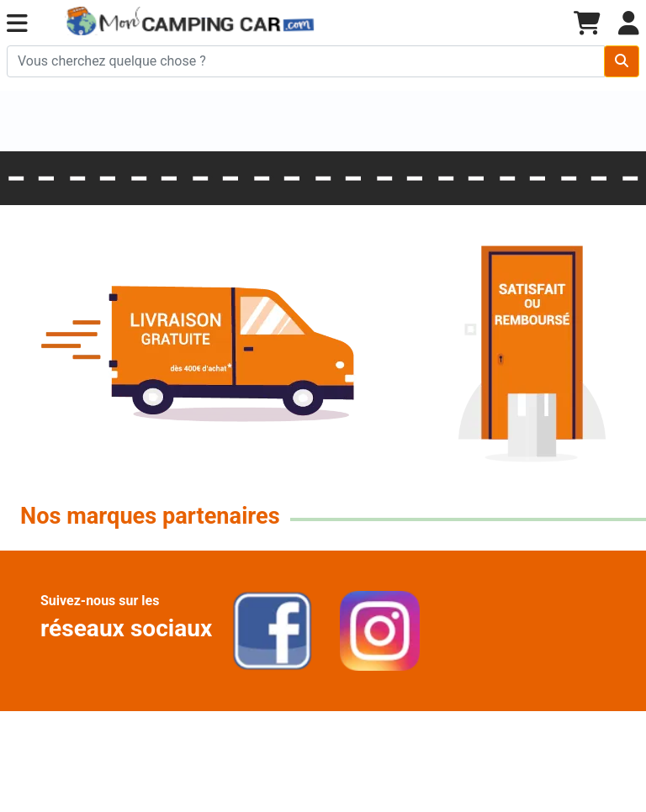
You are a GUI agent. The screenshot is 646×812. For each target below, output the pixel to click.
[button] (17, 24)
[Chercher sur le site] (306, 61)
